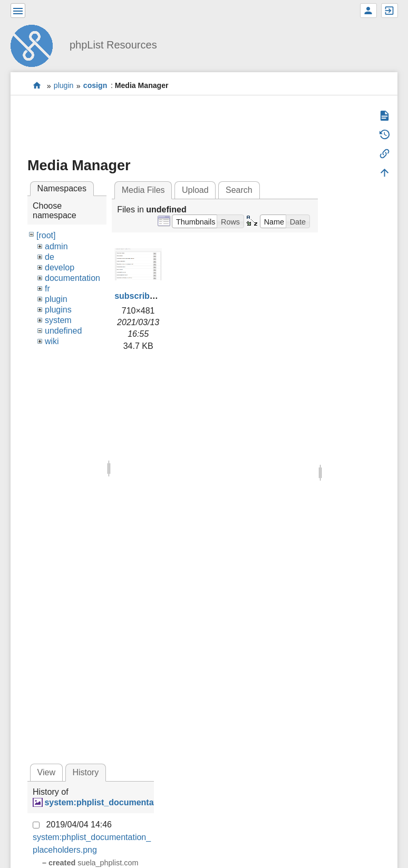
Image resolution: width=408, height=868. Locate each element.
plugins (58, 310)
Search (239, 190)
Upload (195, 190)
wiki (52, 341)
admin (56, 246)
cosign (95, 86)
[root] (46, 235)
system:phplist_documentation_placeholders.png (144, 802)
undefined (63, 331)
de (50, 257)
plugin (64, 86)
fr (47, 289)
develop (60, 267)
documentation (72, 278)
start (37, 86)
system (58, 320)
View (46, 772)
